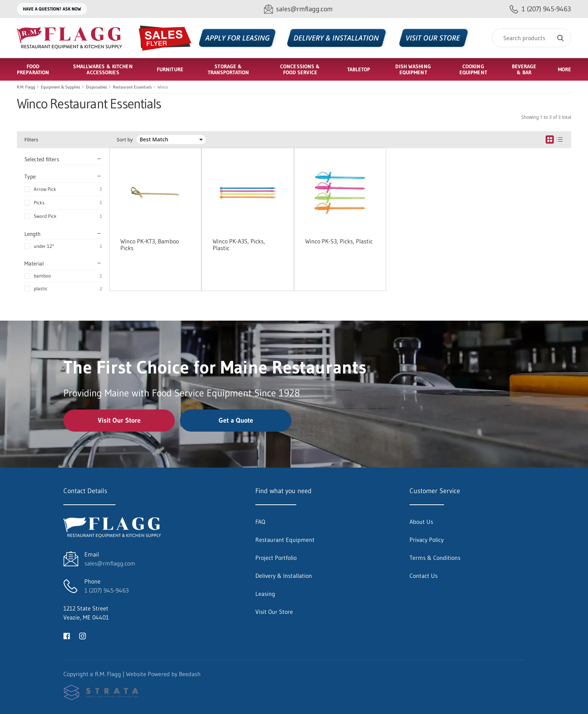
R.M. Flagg (26, 87)
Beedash (190, 674)
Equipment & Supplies (61, 87)
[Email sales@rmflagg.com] (298, 9)
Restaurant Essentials (132, 87)
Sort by (125, 140)
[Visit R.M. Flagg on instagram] (82, 635)
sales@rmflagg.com (110, 563)
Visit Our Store (119, 420)
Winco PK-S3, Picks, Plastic (339, 241)
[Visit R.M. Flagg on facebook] (67, 635)
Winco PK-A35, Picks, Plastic (239, 244)
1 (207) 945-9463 (106, 590)
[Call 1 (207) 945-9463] (540, 9)
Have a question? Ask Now (52, 9)
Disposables (97, 87)
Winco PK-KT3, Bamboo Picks (150, 244)
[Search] (531, 38)
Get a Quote (236, 420)
